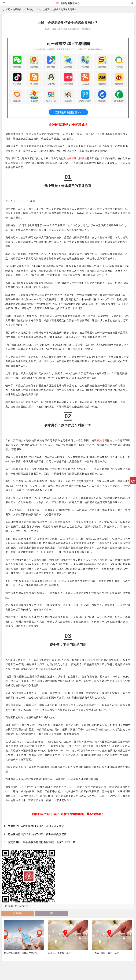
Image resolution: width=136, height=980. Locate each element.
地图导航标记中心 (68, 3)
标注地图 (14, 303)
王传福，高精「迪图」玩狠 (105, 953)
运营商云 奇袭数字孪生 (59, 953)
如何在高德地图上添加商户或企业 (21, 953)
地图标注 (75, 29)
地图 (51, 913)
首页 (7, 9)
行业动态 (29, 9)
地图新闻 (17, 9)
